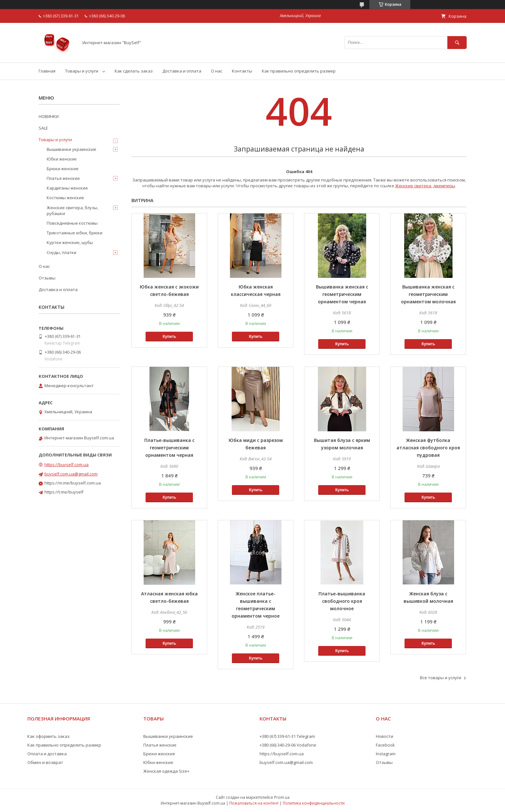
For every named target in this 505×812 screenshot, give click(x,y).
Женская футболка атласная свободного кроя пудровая (428, 448)
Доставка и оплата (182, 71)
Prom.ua (282, 797)
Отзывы (47, 278)
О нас (217, 71)
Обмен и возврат (45, 762)
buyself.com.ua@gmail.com (71, 474)
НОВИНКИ (49, 116)
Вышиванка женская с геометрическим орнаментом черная (342, 294)
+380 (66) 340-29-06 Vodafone (288, 745)
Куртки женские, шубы (70, 242)
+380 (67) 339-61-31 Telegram (287, 736)
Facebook (385, 745)
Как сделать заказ (134, 71)
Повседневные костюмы (72, 223)
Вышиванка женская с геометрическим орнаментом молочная (428, 294)
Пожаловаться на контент (254, 803)
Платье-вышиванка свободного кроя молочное (342, 601)
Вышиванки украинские (71, 149)
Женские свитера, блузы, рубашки (72, 210)
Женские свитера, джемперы (425, 186)
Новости (385, 736)
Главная (47, 71)
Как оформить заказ (48, 736)
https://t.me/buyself (64, 492)
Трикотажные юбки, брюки (75, 233)
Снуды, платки (62, 252)
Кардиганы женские (67, 188)
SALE (43, 128)
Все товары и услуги (441, 678)
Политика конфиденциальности (314, 803)
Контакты (242, 71)
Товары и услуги (82, 71)
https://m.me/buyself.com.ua (73, 483)
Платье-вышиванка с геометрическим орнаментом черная (169, 448)
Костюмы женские (65, 198)
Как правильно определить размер (299, 71)
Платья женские (63, 178)
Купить (169, 337)
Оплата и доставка (47, 754)
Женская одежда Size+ (166, 771)
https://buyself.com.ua (67, 465)
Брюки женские (63, 169)
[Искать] (457, 42)
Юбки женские (62, 159)
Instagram (386, 754)
